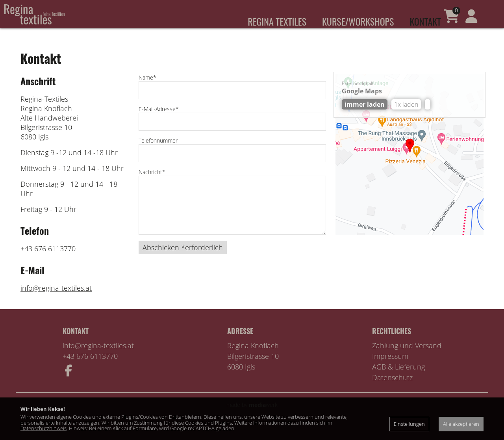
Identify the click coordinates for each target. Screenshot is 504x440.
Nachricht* (152, 183)
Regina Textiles (277, 21)
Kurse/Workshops (358, 21)
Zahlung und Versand (407, 356)
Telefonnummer (158, 151)
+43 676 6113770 (48, 260)
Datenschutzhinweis (44, 428)
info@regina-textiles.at (56, 299)
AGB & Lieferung (398, 378)
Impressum (390, 367)
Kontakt (425, 21)
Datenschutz (392, 388)
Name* (147, 88)
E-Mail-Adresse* (159, 120)
